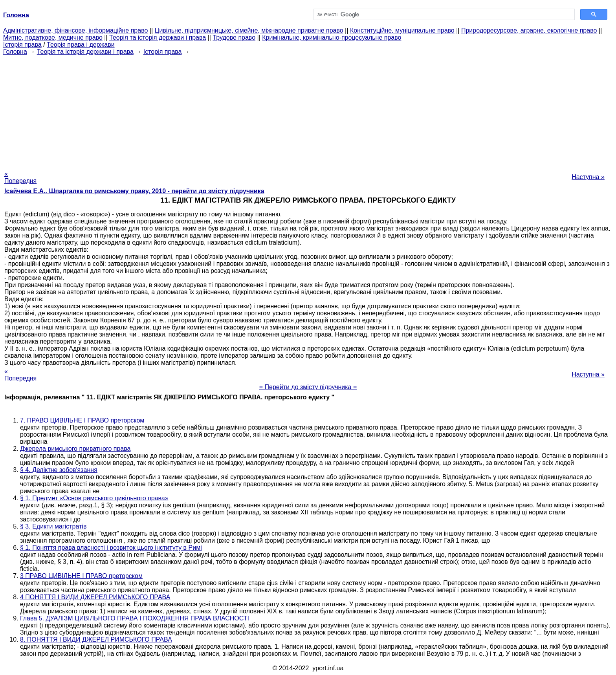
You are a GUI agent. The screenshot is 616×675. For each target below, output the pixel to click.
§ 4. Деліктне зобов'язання (59, 470)
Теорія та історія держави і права (158, 37)
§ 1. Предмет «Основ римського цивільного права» (94, 498)
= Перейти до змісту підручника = (308, 387)
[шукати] (443, 15)
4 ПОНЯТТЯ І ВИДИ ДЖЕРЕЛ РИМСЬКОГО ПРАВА (95, 597)
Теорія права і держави (81, 45)
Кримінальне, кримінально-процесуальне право (332, 37)
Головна (15, 52)
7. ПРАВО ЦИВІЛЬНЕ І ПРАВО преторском (82, 420)
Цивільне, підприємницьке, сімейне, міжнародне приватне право (249, 30)
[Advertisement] (308, 110)
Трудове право (234, 37)
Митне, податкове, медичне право (53, 37)
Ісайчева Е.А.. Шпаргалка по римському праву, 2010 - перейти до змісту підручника (134, 191)
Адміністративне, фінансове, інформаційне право (75, 30)
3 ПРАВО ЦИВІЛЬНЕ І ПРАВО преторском (81, 576)
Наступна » (588, 177)
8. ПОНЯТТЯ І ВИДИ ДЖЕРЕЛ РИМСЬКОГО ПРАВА (96, 639)
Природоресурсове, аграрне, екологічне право (529, 30)
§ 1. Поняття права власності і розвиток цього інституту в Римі (111, 548)
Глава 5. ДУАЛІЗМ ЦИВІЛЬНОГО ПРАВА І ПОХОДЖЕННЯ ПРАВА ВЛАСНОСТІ (135, 618)
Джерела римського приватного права (75, 449)
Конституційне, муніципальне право (402, 30)
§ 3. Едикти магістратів (53, 526)
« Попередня (20, 177)
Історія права (22, 45)
